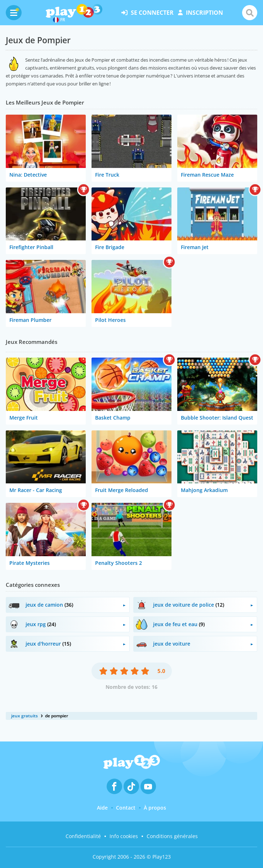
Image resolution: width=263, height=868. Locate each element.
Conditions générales (172, 836)
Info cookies (124, 836)
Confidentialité (83, 836)
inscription (200, 13)
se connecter (148, 13)
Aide (102, 808)
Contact (126, 808)
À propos (155, 808)
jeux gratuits (24, 716)
